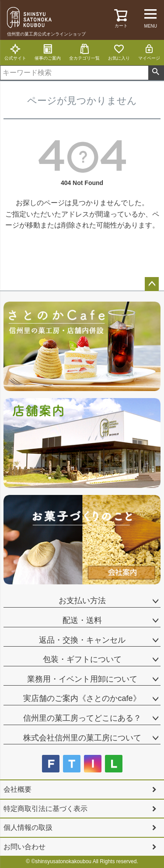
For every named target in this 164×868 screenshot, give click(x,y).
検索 (156, 73)
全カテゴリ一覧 (84, 52)
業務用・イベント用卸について (82, 679)
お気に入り (119, 52)
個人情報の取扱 (28, 827)
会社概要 (17, 789)
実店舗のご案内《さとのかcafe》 (82, 698)
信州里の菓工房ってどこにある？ (82, 718)
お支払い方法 (82, 601)
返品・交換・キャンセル (82, 640)
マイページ (149, 52)
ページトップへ (152, 284)
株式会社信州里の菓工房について (82, 738)
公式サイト (15, 52)
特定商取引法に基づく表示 (45, 809)
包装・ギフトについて (82, 659)
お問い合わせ (24, 847)
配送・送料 (82, 620)
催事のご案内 (48, 52)
